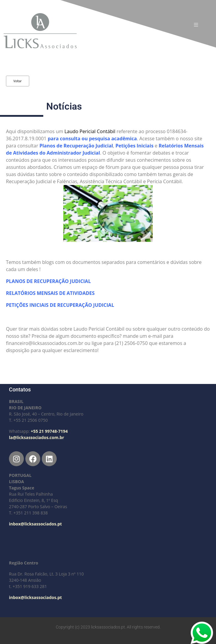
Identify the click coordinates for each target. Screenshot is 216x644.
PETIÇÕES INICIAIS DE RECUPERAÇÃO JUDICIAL (61, 305)
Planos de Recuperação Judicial (76, 146)
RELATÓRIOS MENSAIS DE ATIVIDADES (51, 293)
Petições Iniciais (134, 146)
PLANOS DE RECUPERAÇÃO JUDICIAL (48, 281)
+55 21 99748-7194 (49, 431)
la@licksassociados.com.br (37, 437)
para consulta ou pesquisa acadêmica (92, 139)
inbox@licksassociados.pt (35, 524)
